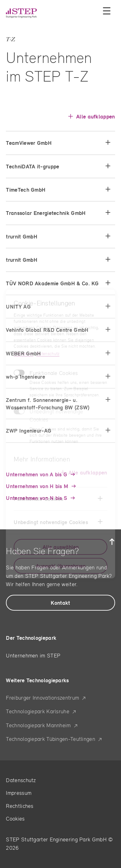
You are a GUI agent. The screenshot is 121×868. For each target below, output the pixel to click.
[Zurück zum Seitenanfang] (112, 542)
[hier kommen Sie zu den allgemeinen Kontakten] (60, 603)
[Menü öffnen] (107, 11)
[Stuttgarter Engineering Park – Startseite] (26, 13)
